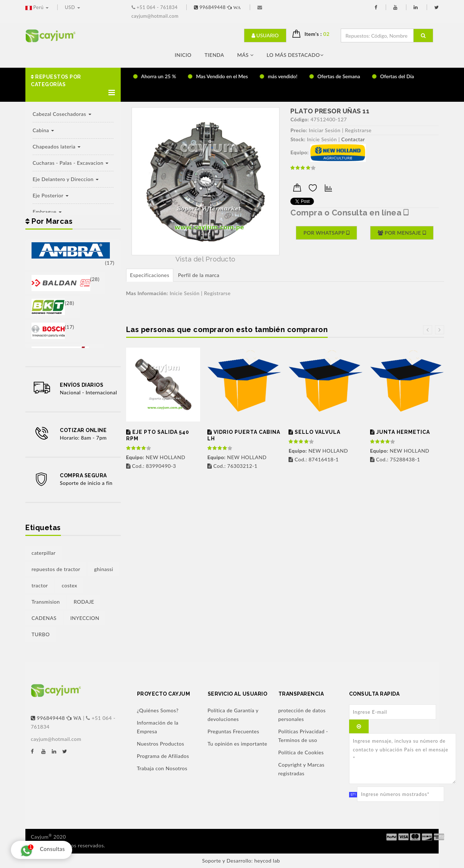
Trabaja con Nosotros (162, 768)
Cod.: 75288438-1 (395, 459)
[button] (73, 85)
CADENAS (44, 618)
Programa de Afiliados (163, 756)
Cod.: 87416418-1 (314, 459)
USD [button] (72, 7)
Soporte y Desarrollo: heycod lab (241, 861)
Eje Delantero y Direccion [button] (66, 179)
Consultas (41, 850)
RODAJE (84, 602)
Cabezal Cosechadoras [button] (62, 114)
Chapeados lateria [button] (57, 146)
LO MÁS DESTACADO (295, 55)
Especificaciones (150, 275)
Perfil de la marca (199, 275)
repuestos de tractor (56, 569)
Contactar (353, 139)
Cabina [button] (43, 130)
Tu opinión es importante (238, 744)
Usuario (265, 35)
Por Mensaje (402, 233)
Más (245, 55)
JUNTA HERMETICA (400, 432)
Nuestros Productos (161, 744)
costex (69, 585)
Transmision (46, 602)
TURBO (41, 634)
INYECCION (85, 618)
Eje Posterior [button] (51, 195)
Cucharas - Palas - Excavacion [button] (71, 163)
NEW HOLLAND (156, 457)
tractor (40, 585)
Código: (300, 119)
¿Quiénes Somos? (158, 710)
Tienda (214, 55)
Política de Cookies (301, 752)
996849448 (218, 7)
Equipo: (299, 152)
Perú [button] (38, 7)
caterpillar (43, 553)
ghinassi (103, 569)
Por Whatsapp (326, 233)
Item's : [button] (320, 34)
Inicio (183, 55)
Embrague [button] (47, 212)
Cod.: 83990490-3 (151, 466)
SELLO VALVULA (314, 432)
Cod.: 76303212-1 (232, 466)
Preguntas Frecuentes (233, 731)
